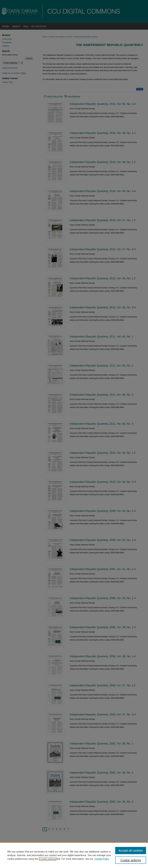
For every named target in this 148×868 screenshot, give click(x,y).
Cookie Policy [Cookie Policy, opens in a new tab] (102, 859)
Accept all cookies (131, 851)
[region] (74, 855)
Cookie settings (48, 859)
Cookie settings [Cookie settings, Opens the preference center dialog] (131, 860)
